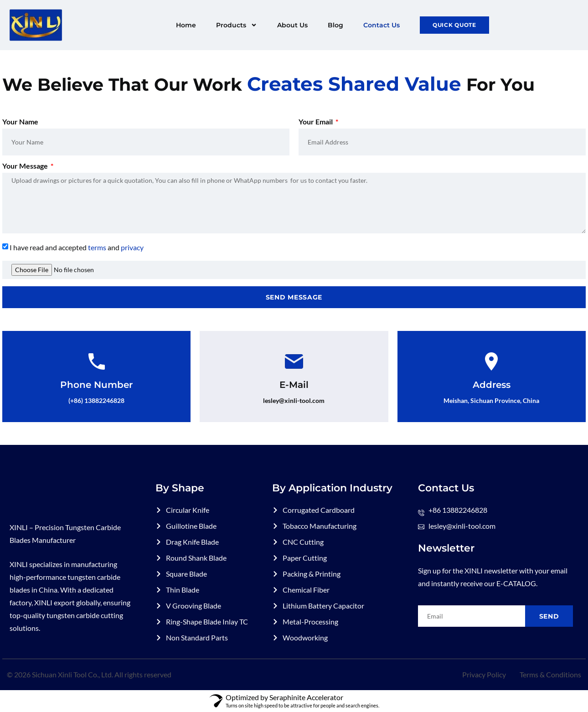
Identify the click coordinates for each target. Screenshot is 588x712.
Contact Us (382, 25)
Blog (335, 25)
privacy (132, 247)
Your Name (20, 122)
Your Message (26, 166)
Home (186, 25)
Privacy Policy (484, 674)
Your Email (316, 122)
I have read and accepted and (77, 247)
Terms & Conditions (550, 674)
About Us (292, 25)
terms (97, 247)
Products (237, 25)
